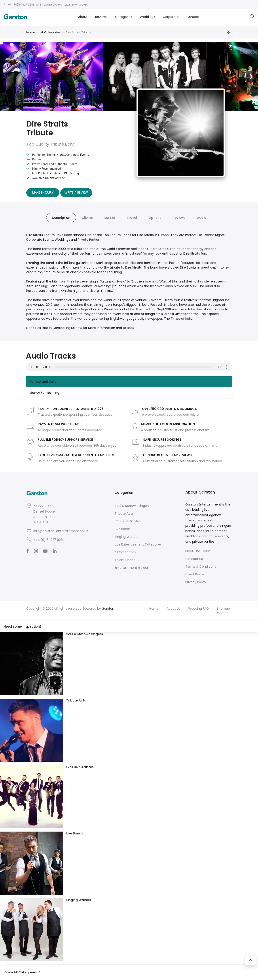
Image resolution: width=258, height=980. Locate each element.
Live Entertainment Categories (138, 544)
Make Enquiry (43, 192)
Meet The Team (198, 551)
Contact (193, 17)
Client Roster (195, 574)
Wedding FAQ (199, 609)
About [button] (83, 17)
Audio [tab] (202, 218)
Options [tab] (155, 218)
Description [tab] (61, 218)
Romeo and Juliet (44, 382)
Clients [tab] (87, 218)
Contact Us (194, 559)
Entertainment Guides (132, 568)
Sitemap (223, 609)
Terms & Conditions (201, 567)
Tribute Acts (124, 513)
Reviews (101, 17)
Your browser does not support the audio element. (129, 367)
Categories (124, 17)
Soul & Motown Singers (132, 506)
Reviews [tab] (179, 218)
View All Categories (23, 972)
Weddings (147, 17)
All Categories (50, 32)
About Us (173, 609)
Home (31, 32)
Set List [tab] (110, 218)
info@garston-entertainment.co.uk (61, 531)
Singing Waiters (126, 537)
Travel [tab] (132, 218)
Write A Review (76, 192)
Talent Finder (125, 560)
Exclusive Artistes (128, 521)
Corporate (171, 17)
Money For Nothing (44, 393)
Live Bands (123, 529)
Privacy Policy (196, 582)
